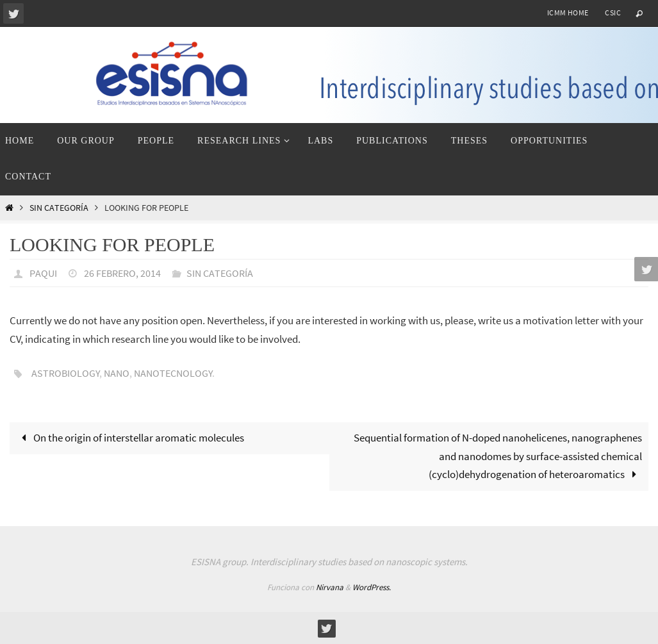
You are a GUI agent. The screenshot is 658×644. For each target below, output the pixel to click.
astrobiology (66, 373)
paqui (43, 273)
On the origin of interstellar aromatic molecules (130, 438)
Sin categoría (59, 208)
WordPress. (372, 587)
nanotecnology (173, 373)
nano (117, 373)
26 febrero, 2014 (122, 273)
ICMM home (568, 12)
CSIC (613, 12)
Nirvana (330, 587)
